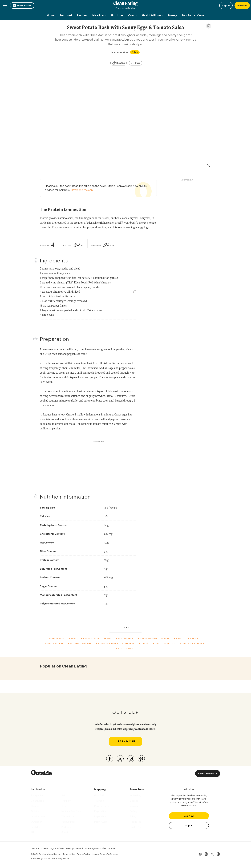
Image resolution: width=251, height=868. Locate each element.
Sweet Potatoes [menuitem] (165, 643)
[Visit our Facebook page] (110, 760)
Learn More (125, 742)
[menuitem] (51, 15)
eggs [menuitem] (74, 638)
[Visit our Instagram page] (131, 760)
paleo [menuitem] (180, 638)
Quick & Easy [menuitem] (56, 643)
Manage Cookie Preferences (105, 855)
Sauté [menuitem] (145, 643)
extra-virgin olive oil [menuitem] (97, 638)
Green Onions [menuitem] (149, 638)
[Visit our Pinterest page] (141, 760)
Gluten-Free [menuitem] (126, 638)
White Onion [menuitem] (126, 648)
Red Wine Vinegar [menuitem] (81, 643)
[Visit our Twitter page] (120, 760)
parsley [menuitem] (195, 638)
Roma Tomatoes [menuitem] (108, 643)
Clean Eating (125, 4)
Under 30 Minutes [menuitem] (193, 643)
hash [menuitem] (167, 638)
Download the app (82, 190)
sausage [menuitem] (130, 643)
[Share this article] (136, 63)
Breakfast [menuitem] (58, 638)
